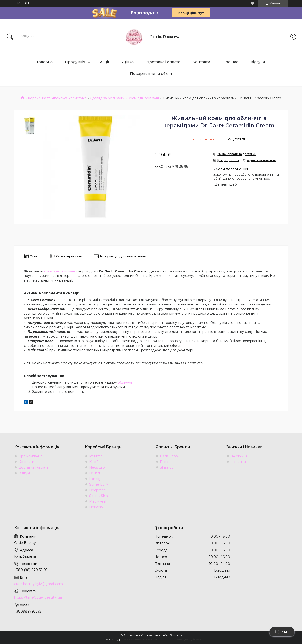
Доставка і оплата (163, 62)
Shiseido (167, 467)
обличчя (125, 382)
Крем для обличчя (143, 98)
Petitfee (96, 456)
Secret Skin (99, 496)
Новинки (238, 462)
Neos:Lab (97, 467)
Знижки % (239, 456)
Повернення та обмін (151, 74)
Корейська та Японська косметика (57, 98)
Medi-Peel (98, 501)
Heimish (96, 507)
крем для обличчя (59, 271)
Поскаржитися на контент (140, 639)
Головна (45, 62)
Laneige (96, 479)
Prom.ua (176, 635)
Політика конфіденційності (182, 639)
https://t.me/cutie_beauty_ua (38, 597)
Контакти (201, 62)
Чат (282, 632)
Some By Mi (99, 484)
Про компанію (30, 456)
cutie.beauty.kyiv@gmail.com (38, 584)
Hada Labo (169, 456)
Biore (164, 462)
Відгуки (258, 62)
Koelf (93, 462)
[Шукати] (10, 37)
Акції (104, 62)
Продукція (75, 62)
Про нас (230, 62)
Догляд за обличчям (107, 98)
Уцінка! (128, 62)
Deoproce (97, 490)
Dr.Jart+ (96, 473)
